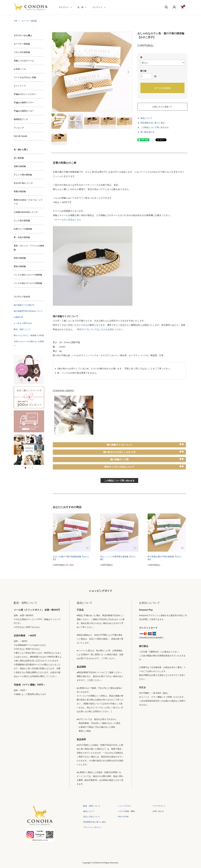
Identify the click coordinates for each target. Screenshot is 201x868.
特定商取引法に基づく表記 (153, 123)
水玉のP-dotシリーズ (23, 183)
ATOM (126, 817)
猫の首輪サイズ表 (119, 459)
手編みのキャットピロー (25, 94)
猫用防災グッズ (21, 119)
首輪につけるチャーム (24, 61)
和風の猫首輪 (20, 191)
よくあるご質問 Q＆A (23, 323)
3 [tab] (32, 468)
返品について (146, 118)
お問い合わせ (158, 811)
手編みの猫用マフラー (24, 103)
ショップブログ (124, 806)
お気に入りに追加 (162, 107)
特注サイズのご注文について (119, 467)
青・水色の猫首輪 (22, 237)
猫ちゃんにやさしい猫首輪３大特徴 (29, 335)
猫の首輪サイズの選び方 (24, 305)
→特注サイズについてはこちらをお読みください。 (100, 329)
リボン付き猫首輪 (22, 52)
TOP (16, 21)
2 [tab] (29, 468)
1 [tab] (25, 468)
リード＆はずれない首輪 (25, 77)
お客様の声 (18, 317)
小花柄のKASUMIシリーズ (26, 212)
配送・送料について (22, 329)
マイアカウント (159, 806)
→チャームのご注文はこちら (67, 220)
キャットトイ (20, 86)
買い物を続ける (147, 132)
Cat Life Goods (20, 136)
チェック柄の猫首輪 (23, 175)
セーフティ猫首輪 (29, 21)
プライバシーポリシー (93, 827)
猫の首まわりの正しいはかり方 (119, 452)
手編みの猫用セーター (24, 111)
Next (128, 72)
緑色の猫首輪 (20, 258)
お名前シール (20, 69)
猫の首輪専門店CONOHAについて (28, 311)
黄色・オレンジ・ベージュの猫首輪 (29, 248)
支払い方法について (92, 817)
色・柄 (80, 7)
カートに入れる (162, 88)
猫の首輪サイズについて (119, 445)
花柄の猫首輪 (20, 166)
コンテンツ (97, 7)
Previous (56, 72)
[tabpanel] (29, 450)
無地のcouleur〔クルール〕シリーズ (28, 202)
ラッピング (19, 128)
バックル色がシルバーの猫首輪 (28, 275)
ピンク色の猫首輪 (22, 221)
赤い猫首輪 (19, 158)
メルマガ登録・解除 (126, 811)
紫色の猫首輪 (20, 266)
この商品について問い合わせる (155, 127)
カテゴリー (64, 7)
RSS (120, 817)
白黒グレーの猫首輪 (23, 229)
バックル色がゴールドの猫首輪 (28, 283)
